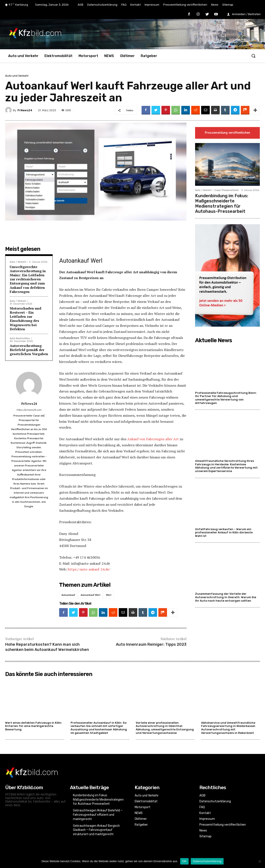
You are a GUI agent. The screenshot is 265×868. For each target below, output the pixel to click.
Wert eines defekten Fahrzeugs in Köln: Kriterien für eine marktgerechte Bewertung (34, 726)
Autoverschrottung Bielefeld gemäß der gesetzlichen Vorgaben (29, 350)
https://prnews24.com (29, 410)
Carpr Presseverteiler (227, 190)
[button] (253, 56)
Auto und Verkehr (17, 76)
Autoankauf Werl (91, 595)
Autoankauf (68, 595)
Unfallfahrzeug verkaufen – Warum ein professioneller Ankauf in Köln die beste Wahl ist (224, 533)
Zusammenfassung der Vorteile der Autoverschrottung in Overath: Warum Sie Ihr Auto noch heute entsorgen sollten (226, 597)
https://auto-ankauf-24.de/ (89, 569)
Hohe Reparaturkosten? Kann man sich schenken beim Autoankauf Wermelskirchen (47, 647)
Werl (109, 595)
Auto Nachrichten (20, 338)
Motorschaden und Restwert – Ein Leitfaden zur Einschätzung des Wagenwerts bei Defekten (25, 319)
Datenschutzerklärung (207, 861)
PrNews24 (25, 110)
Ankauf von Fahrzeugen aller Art (153, 439)
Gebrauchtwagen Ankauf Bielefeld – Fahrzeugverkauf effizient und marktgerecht (98, 815)
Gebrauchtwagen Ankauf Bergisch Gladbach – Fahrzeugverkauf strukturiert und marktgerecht (96, 830)
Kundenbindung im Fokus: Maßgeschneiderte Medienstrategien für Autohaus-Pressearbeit (222, 204)
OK (184, 861)
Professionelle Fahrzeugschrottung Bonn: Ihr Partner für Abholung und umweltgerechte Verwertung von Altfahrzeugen (226, 398)
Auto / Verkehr (18, 262)
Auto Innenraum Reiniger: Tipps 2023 (151, 644)
